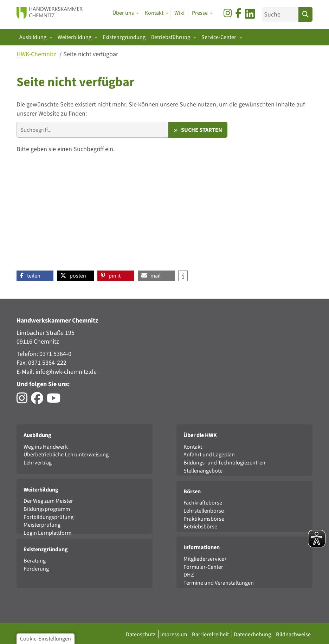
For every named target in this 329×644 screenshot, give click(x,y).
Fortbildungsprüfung (49, 517)
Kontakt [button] (154, 13)
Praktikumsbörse (204, 519)
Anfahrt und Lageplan (209, 454)
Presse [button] (200, 13)
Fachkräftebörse (203, 503)
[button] (35, 276)
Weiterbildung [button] (75, 37)
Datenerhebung (253, 634)
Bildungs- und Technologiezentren (224, 463)
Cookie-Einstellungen (46, 639)
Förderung (36, 569)
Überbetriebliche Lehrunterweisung (66, 454)
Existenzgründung (124, 37)
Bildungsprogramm (47, 509)
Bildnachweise (293, 634)
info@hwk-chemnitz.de (66, 372)
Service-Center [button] (219, 37)
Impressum (174, 634)
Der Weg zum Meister (48, 501)
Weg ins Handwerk (46, 447)
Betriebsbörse (200, 526)
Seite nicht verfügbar (91, 54)
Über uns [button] (123, 13)
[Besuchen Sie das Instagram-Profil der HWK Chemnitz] (24, 401)
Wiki (179, 13)
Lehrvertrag (38, 463)
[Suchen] (305, 14)
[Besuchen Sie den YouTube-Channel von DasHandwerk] (55, 401)
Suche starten (202, 130)
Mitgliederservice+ (205, 559)
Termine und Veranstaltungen (219, 583)
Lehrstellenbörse (204, 511)
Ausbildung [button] (33, 37)
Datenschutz (141, 634)
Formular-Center (203, 567)
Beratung (35, 561)
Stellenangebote (203, 471)
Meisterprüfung (42, 525)
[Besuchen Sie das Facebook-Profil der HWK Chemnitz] (39, 401)
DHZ (189, 575)
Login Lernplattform (47, 533)
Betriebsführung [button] (171, 37)
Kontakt (193, 447)
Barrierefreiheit (211, 634)
